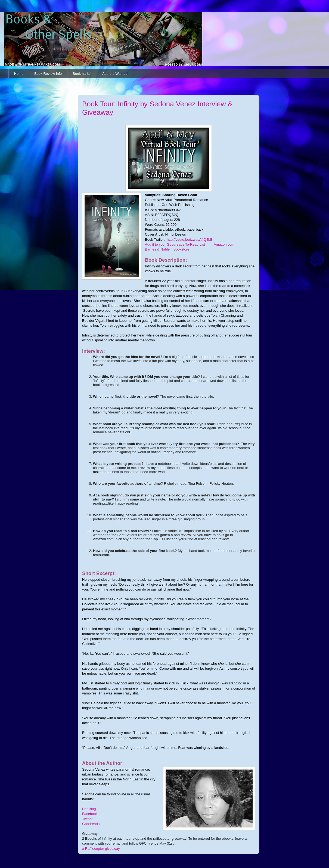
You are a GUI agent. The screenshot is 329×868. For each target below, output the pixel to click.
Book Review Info (48, 74)
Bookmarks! (82, 74)
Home (19, 74)
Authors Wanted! (115, 74)
